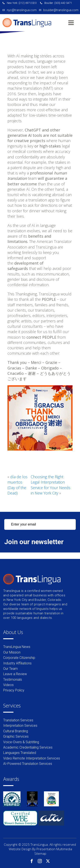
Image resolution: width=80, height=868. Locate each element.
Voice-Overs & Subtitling (21, 742)
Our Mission (12, 652)
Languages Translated (20, 753)
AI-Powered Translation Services (28, 764)
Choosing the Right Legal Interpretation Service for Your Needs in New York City (51, 485)
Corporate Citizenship (19, 658)
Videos (8, 685)
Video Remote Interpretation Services (32, 758)
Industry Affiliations (17, 663)
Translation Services (18, 720)
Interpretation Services (20, 726)
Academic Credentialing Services (28, 747)
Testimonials (13, 680)
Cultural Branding (16, 731)
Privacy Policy (14, 690)
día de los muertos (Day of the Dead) (17, 485)
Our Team (10, 669)
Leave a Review (15, 674)
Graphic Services (16, 736)
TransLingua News (17, 647)
